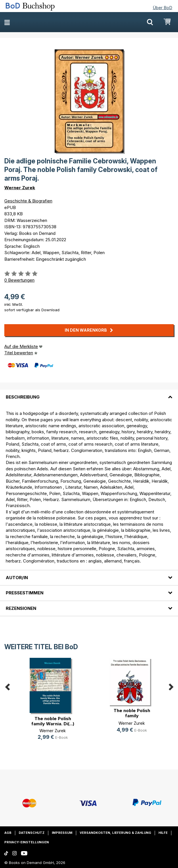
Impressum (62, 833)
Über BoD (162, 8)
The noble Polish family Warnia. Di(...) (53, 721)
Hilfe (163, 833)
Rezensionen (21, 608)
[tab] (89, 394)
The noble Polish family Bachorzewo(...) (132, 716)
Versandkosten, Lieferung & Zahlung (115, 833)
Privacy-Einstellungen (27, 842)
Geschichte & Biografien (28, 201)
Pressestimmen (25, 593)
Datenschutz (32, 833)
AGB (8, 833)
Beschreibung (23, 397)
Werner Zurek (20, 188)
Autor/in (17, 578)
